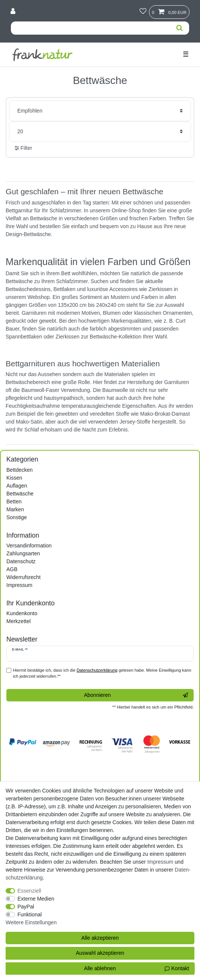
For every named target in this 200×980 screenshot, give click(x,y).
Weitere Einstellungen (31, 922)
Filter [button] (23, 148)
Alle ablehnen (100, 968)
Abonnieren (136, 695)
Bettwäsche (20, 494)
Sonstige (17, 517)
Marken (15, 509)
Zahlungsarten (23, 553)
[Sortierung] (100, 111)
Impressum (19, 585)
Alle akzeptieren (100, 938)
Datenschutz (21, 561)
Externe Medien (36, 899)
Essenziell (29, 891)
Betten (14, 501)
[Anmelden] (14, 12)
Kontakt (177, 969)
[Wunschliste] (143, 12)
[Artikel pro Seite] (100, 132)
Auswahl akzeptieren (100, 953)
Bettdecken (20, 470)
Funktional (30, 914)
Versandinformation (29, 546)
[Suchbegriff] (90, 28)
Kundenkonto (22, 613)
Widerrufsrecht (23, 577)
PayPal (26, 907)
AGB (12, 569)
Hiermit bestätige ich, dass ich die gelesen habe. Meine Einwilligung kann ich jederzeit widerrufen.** (102, 673)
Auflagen (17, 486)
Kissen (14, 478)
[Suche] (180, 28)
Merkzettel (19, 621)
